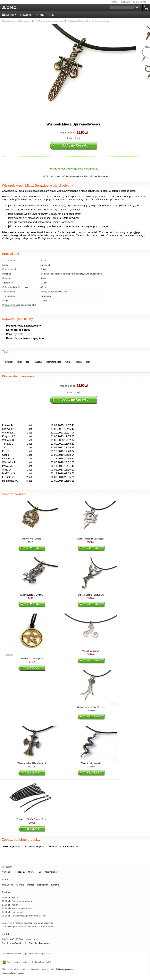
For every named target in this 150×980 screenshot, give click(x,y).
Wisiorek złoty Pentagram (32, 659)
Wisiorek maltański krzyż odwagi (32, 763)
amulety (9, 362)
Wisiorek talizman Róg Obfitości (91, 707)
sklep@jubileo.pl (17, 943)
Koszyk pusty (147, 8)
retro (28, 362)
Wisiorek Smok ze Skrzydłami (91, 595)
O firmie (20, 885)
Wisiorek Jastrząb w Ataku (32, 595)
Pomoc (114, 2)
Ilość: (70, 138)
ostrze (19, 362)
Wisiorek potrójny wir (91, 651)
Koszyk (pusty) (52, 872)
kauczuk (38, 362)
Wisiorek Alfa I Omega (32, 539)
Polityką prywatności (65, 969)
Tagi (39, 872)
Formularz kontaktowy (40, 943)
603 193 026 (17, 939)
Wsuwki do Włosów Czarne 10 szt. (32, 819)
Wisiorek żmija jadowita (91, 763)
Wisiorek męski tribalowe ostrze (91, 539)
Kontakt (125, 2)
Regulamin (43, 885)
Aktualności (8, 885)
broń (88, 362)
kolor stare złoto (54, 362)
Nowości (26, 15)
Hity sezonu (19, 872)
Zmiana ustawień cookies (13, 973)
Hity (52, 15)
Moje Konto (140, 2)
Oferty (40, 15)
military (79, 362)
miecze (68, 362)
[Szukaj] (122, 8)
